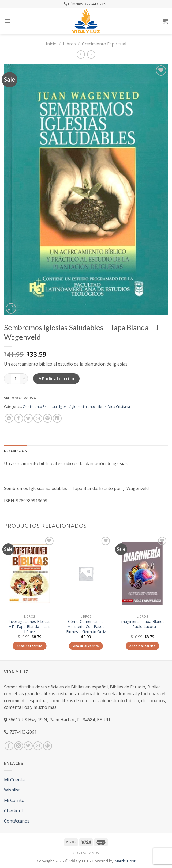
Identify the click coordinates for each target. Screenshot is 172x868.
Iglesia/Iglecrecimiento (77, 406)
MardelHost (125, 861)
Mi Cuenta (14, 780)
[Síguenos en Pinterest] (48, 746)
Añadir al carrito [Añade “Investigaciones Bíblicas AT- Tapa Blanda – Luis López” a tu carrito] (30, 646)
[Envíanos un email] (38, 746)
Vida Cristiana (119, 406)
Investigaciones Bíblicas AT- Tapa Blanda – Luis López (29, 627)
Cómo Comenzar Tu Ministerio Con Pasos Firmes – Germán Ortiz (86, 627)
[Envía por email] (38, 418)
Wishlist (12, 790)
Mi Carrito (14, 800)
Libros (69, 44)
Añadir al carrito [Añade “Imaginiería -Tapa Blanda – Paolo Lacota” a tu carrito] (142, 646)
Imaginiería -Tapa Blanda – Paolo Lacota (143, 624)
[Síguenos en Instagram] (19, 746)
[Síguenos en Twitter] (28, 746)
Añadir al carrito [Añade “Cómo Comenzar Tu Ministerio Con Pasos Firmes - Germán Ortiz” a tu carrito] (86, 646)
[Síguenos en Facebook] (9, 746)
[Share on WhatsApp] (9, 418)
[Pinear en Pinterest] (48, 418)
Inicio (51, 44)
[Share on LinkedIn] (57, 418)
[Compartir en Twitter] (28, 418)
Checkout (14, 811)
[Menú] (7, 21)
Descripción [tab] (16, 451)
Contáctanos (17, 821)
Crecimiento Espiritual (104, 44)
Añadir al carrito (56, 379)
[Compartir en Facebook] (19, 418)
